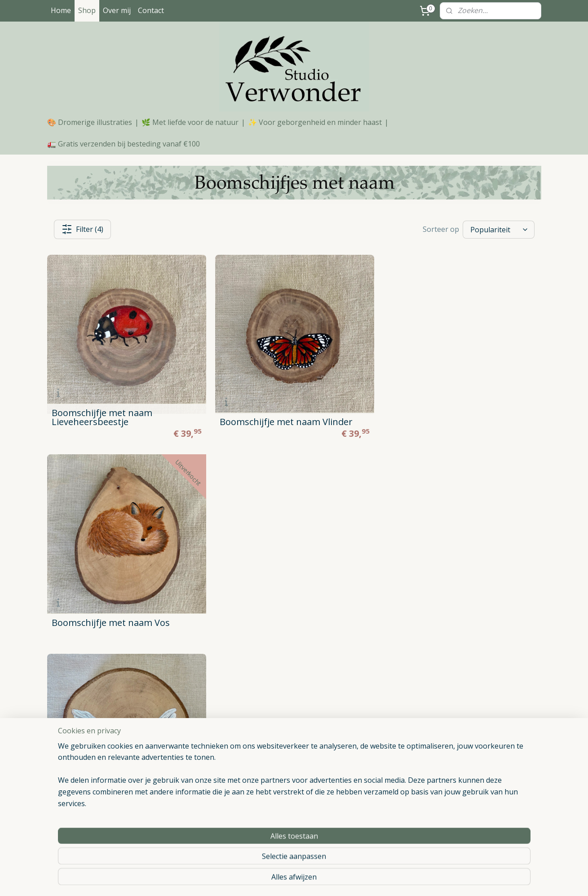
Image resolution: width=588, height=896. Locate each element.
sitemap (265, 880)
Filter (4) (82, 229)
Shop (87, 10)
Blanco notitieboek (376, 799)
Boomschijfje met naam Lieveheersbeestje (102, 417)
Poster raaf (365, 779)
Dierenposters (270, 749)
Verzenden (67, 749)
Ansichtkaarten (271, 779)
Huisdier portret (272, 759)
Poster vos (364, 749)
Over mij (117, 10)
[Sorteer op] (499, 229)
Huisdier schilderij (373, 819)
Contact (151, 10)
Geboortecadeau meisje (482, 839)
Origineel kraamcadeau (480, 729)
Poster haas (366, 759)
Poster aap (364, 739)
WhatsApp (208, 806)
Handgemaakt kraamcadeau (488, 769)
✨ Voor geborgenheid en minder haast (315, 122)
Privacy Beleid (72, 739)
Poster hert (365, 729)
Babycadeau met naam (481, 779)
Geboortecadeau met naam (487, 789)
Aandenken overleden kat (385, 829)
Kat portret (364, 809)
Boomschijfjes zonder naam (291, 739)
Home (61, 10)
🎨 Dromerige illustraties (90, 122)
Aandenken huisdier (376, 839)
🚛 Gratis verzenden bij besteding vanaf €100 (124, 144)
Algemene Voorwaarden (87, 729)
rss (284, 880)
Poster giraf (365, 769)
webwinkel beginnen (318, 880)
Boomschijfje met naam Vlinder (286, 421)
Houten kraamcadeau (478, 739)
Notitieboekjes (271, 769)
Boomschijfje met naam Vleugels (121, 621)
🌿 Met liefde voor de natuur (190, 122)
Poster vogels (368, 789)
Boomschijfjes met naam (286, 729)
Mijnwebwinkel (397, 880)
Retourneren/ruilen (79, 759)
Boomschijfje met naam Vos (446, 423)
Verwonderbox (270, 789)
